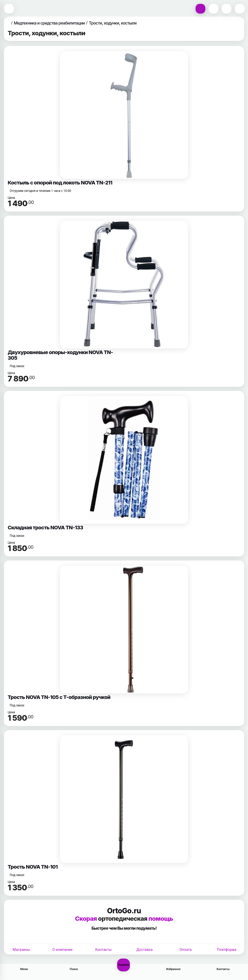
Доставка (145, 950)
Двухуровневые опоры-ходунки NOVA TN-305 (60, 355)
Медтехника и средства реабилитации (49, 23)
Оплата (186, 950)
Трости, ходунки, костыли (113, 23)
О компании (63, 950)
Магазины (21, 950)
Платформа (227, 950)
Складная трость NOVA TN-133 (45, 528)
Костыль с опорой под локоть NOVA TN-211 (60, 183)
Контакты (104, 950)
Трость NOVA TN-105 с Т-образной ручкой (59, 697)
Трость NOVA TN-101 (33, 867)
